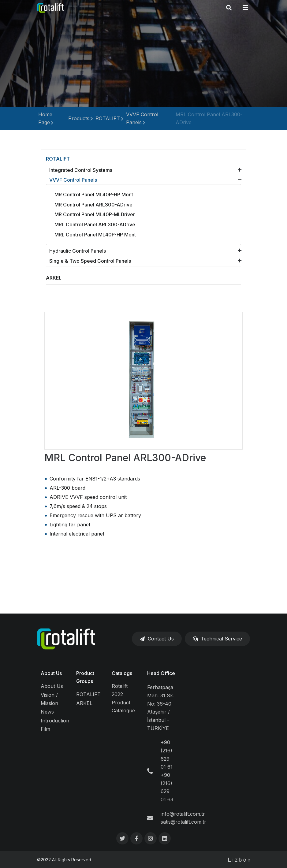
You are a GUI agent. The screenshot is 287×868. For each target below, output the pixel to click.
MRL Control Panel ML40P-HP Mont (95, 235)
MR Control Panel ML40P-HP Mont (94, 195)
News (47, 712)
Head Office (161, 673)
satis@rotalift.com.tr (183, 822)
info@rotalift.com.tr (183, 814)
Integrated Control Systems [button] (81, 170)
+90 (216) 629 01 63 (167, 787)
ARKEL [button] (54, 278)
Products (79, 118)
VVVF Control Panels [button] (73, 180)
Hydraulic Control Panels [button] (78, 251)
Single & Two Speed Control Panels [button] (90, 261)
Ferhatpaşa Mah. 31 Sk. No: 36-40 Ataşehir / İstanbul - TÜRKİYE (161, 708)
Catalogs (122, 673)
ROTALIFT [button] (58, 159)
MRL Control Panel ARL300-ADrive (95, 224)
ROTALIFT (108, 118)
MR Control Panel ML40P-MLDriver (95, 214)
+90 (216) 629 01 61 (167, 755)
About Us (51, 673)
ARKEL (84, 703)
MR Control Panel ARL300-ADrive (93, 205)
